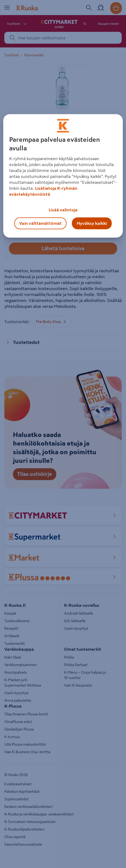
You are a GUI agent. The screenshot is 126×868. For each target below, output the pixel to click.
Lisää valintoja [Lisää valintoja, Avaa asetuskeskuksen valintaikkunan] (63, 210)
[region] (63, 176)
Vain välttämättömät (40, 223)
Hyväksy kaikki (92, 223)
